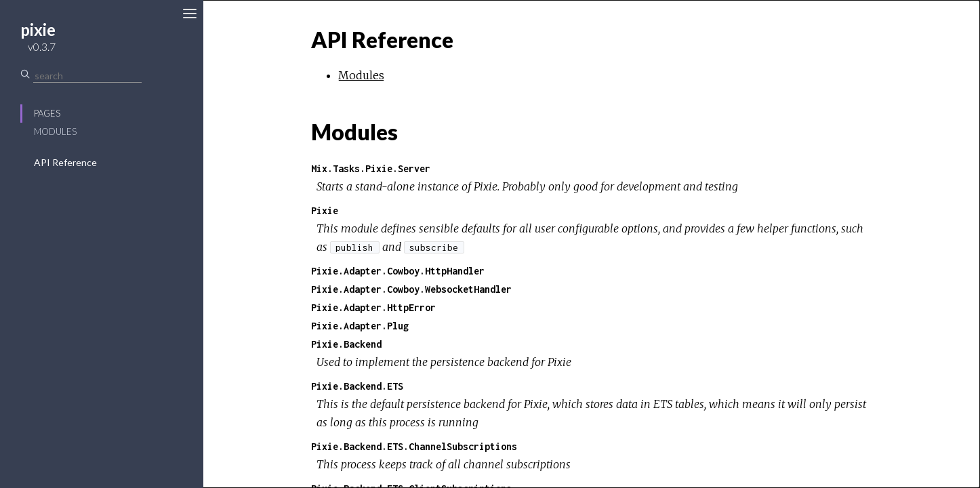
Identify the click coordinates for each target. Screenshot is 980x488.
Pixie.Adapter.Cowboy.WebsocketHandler (411, 289)
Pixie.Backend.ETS (357, 386)
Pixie (325, 210)
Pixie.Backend (346, 344)
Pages (47, 113)
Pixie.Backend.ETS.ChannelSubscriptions (414, 446)
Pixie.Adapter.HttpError (373, 307)
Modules (55, 131)
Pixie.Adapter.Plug (360, 326)
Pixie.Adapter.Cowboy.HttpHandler (398, 271)
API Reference (65, 162)
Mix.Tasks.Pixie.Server (371, 168)
